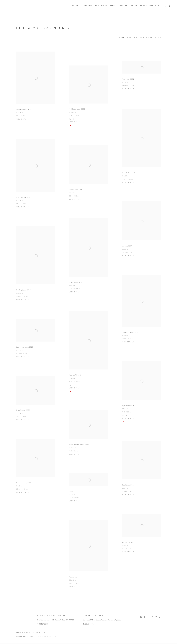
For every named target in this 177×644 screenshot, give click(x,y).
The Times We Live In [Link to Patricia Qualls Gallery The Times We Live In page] (150, 6)
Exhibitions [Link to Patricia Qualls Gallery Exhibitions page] (101, 6)
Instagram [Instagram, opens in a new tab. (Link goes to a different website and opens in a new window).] (152, 617)
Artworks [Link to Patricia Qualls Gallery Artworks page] (87, 6)
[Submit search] (165, 6)
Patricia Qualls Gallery (24, 6)
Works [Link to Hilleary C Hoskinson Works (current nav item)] (121, 38)
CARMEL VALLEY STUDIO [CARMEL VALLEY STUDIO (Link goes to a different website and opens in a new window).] (51, 616)
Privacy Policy (23, 633)
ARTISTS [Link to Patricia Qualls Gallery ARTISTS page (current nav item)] (76, 6)
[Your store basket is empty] (169, 6)
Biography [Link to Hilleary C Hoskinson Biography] (132, 38)
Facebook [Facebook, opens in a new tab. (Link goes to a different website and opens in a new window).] (145, 617)
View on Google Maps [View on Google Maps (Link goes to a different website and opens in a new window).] (159, 617)
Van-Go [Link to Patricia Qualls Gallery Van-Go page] (134, 6)
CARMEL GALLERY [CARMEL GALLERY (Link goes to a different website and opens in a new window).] (93, 616)
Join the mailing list (141, 617)
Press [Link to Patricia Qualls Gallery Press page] (113, 6)
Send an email (156, 617)
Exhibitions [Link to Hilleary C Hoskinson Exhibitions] (146, 38)
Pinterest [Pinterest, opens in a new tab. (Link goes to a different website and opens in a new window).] (148, 617)
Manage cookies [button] (41, 633)
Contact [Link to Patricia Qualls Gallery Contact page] (123, 6)
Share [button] (158, 38)
